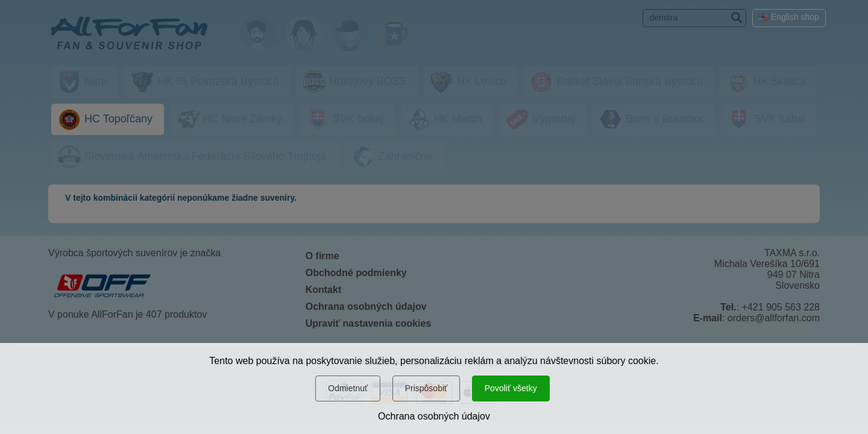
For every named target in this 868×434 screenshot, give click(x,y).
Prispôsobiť (426, 388)
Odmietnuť (348, 388)
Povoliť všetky (511, 388)
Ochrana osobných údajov (434, 416)
